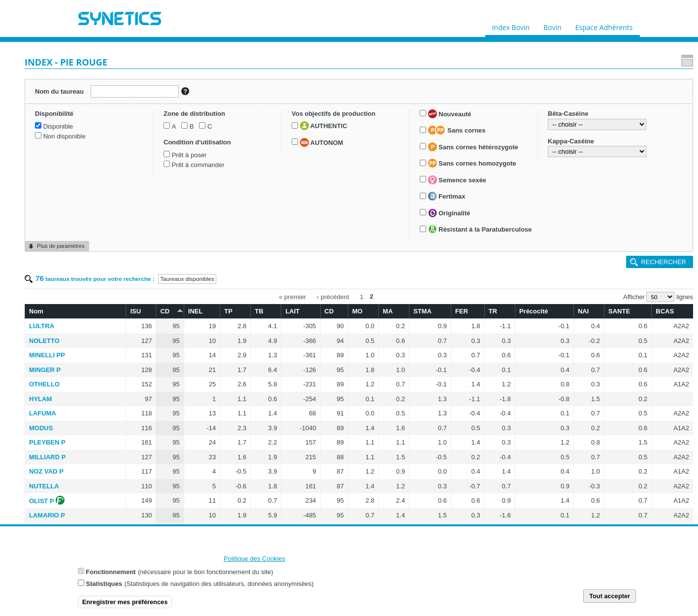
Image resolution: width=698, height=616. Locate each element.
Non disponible (60, 147)
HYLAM (161, 208)
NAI (594, 120)
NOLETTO (165, 150)
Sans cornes (67, 313)
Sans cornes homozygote (83, 356)
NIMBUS (162, 397)
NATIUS (161, 354)
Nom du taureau (56, 89)
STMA (466, 120)
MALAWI (162, 339)
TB (334, 120)
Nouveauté (60, 297)
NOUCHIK (164, 470)
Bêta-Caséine (50, 465)
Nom (156, 120)
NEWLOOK (166, 499)
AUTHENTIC (62, 257)
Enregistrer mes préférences (125, 604)
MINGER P (165, 179)
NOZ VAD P (166, 281)
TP (310, 120)
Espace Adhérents (604, 25)
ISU (236, 120)
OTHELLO (165, 193)
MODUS (161, 237)
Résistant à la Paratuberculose (56, 437)
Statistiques (104, 586)
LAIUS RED (166, 383)
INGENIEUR (167, 412)
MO (413, 120)
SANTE (624, 120)
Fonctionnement (111, 574)
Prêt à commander (65, 221)
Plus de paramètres (61, 520)
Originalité (60, 406)
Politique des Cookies (254, 561)
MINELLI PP (167, 164)
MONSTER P (168, 456)
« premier (352, 107)
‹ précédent (393, 107)
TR (521, 120)
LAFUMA (163, 222)
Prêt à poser (56, 211)
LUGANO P (166, 485)
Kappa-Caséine (53, 493)
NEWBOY (164, 368)
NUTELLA (164, 295)
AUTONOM (60, 273)
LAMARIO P (167, 325)
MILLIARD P (167, 266)
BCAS (660, 120)
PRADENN (165, 427)
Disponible (53, 136)
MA (437, 120)
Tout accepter (610, 598)
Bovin (552, 25)
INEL (284, 120)
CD (261, 120)
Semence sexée (67, 373)
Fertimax (57, 389)
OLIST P (162, 310)
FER (497, 120)
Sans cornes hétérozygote (75, 340)
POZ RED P (166, 441)
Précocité (556, 120)
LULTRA (162, 135)
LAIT (362, 120)
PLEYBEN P (167, 252)
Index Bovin (511, 25)
